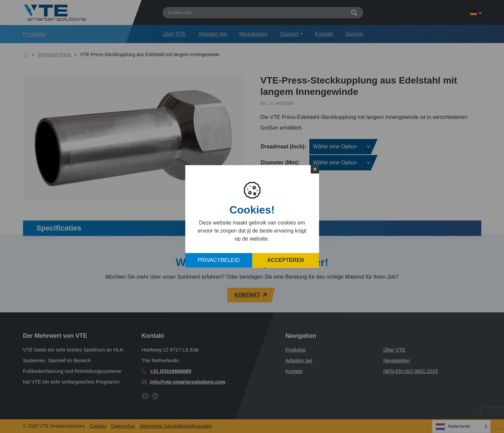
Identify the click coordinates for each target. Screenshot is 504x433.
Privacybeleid (219, 260)
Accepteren (285, 260)
